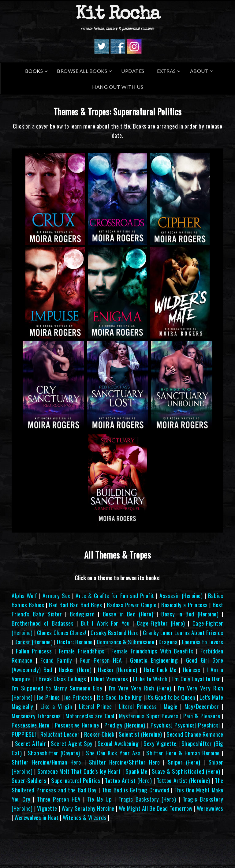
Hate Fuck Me (160, 670)
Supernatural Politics (76, 780)
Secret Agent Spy (72, 743)
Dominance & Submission (125, 642)
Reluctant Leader (60, 734)
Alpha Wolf (24, 595)
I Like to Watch (150, 679)
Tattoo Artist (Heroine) (183, 780)
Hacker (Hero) (75, 670)
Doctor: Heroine (75, 642)
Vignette (47, 808)
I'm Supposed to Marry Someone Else (57, 688)
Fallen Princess (34, 651)
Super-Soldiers (29, 780)
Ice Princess (78, 697)
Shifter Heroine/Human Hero (46, 762)
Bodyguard (82, 614)
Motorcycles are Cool (90, 716)
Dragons (168, 642)
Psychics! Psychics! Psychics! (185, 725)
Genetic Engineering (154, 660)
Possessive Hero (30, 725)
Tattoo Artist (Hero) (128, 780)
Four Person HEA (101, 660)
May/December (202, 706)
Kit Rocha (117, 15)
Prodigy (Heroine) (125, 725)
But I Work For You (105, 623)
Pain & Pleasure (202, 716)
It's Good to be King (119, 697)
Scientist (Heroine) (140, 734)
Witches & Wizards (85, 817)
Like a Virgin (56, 706)
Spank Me (136, 771)
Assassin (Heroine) (181, 595)
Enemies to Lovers (203, 642)
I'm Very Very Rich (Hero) (140, 688)
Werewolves (210, 808)
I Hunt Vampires (109, 679)
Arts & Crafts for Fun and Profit (115, 595)
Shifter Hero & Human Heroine (183, 753)
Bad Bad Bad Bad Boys (75, 605)
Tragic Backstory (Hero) (147, 799)
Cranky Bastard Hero (115, 632)
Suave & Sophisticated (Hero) (186, 771)
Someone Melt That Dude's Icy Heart (79, 771)
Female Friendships (82, 651)
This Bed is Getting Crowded (136, 790)
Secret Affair (31, 743)
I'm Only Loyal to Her (196, 679)
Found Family (56, 660)
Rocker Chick (99, 734)
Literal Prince (95, 706)
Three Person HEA (59, 799)
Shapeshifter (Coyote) (54, 753)
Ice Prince (48, 697)
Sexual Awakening (118, 743)
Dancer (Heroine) (34, 642)
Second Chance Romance (195, 734)
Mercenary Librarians (36, 716)
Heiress (192, 670)
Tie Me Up (99, 799)
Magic (171, 706)
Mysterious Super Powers (149, 716)
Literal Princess (138, 706)
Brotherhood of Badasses (43, 623)
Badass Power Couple (132, 605)
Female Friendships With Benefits (152, 651)
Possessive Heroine (77, 725)
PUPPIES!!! (24, 734)
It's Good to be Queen (171, 697)
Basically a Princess (185, 605)
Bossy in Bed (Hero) (128, 614)
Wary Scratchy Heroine (88, 808)
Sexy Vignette (160, 743)
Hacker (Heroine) (118, 670)
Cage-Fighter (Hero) (161, 623)
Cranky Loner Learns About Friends (183, 632)
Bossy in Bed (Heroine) (190, 614)
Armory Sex (56, 595)
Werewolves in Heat (36, 817)
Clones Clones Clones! (62, 632)
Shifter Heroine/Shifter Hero (124, 762)
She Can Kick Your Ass (113, 753)
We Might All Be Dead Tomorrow (156, 808)
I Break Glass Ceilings (61, 679)
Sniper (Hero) (184, 762)
